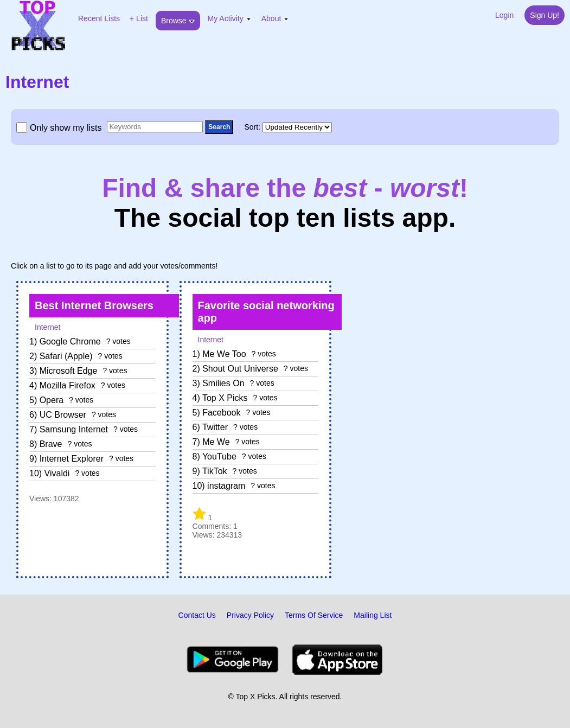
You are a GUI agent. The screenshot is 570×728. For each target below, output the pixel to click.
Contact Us (197, 615)
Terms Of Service (314, 615)
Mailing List (373, 615)
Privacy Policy (250, 615)
